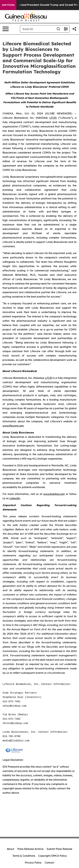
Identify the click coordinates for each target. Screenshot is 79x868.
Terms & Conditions (24, 856)
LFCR (53, 118)
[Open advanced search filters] (66, 29)
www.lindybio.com (54, 494)
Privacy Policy (33, 863)
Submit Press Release (59, 849)
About (10, 849)
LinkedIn (15, 498)
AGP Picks (8, 5)
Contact (49, 863)
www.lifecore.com (13, 426)
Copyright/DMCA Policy (52, 856)
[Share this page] (74, 29)
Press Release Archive (30, 849)
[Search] (37, 29)
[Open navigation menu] (6, 29)
